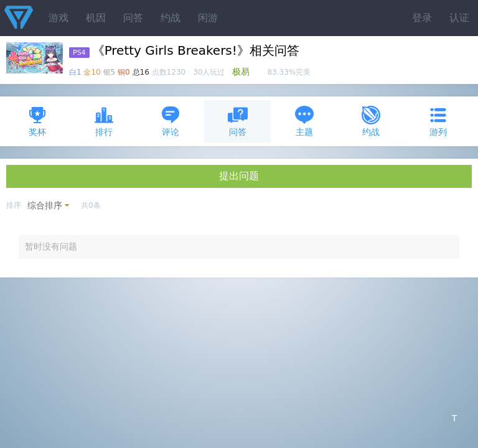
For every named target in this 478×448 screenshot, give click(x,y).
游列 (438, 121)
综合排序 (45, 205)
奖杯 (37, 121)
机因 (96, 18)
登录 (422, 18)
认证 (459, 18)
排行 (104, 121)
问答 (133, 18)
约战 (171, 18)
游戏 (59, 18)
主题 (304, 121)
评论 (171, 121)
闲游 (208, 18)
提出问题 (239, 176)
